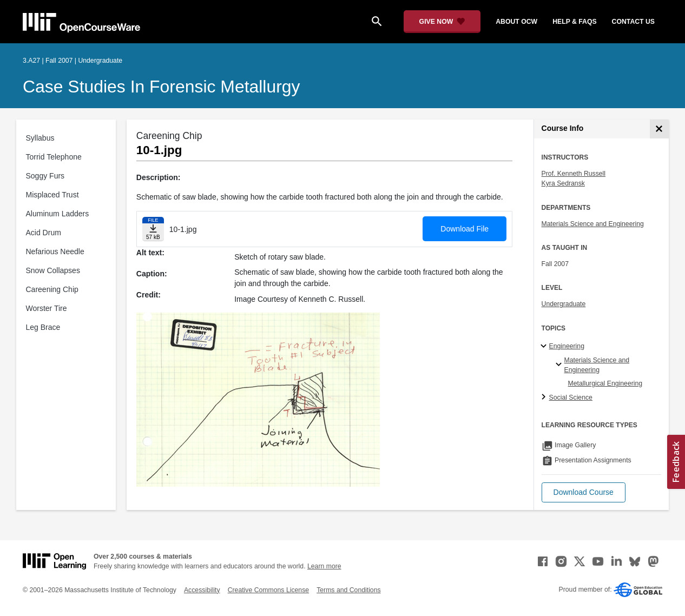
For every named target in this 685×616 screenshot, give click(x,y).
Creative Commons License (268, 590)
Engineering (567, 346)
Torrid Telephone (54, 157)
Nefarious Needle (55, 251)
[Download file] (153, 229)
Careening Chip (52, 289)
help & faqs (574, 22)
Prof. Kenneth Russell (574, 174)
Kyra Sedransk (563, 183)
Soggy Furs (45, 176)
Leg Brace (43, 327)
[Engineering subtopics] (545, 347)
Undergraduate (564, 304)
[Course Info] (659, 129)
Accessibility (202, 590)
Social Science (571, 398)
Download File (465, 229)
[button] (584, 492)
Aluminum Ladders (58, 214)
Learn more (324, 566)
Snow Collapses (53, 270)
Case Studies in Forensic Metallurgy (162, 87)
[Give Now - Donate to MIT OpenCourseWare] (442, 22)
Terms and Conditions (348, 590)
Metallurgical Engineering (605, 383)
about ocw (516, 22)
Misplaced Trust (52, 195)
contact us (633, 22)
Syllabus (40, 138)
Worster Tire (47, 308)
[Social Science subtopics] (545, 398)
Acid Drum (44, 233)
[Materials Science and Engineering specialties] (560, 365)
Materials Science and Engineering (593, 224)
